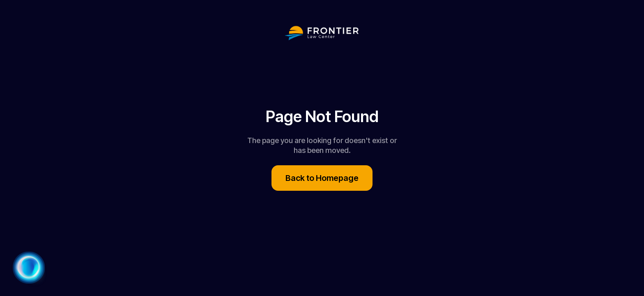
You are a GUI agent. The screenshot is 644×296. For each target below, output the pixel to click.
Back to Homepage (322, 178)
